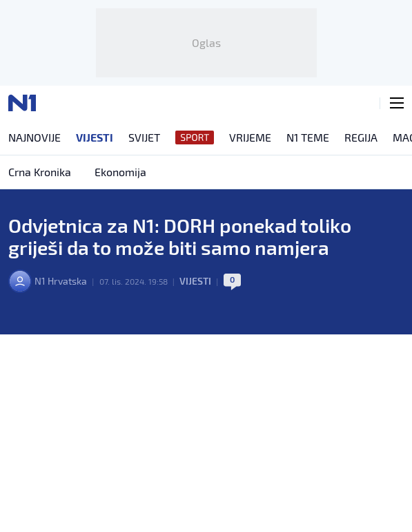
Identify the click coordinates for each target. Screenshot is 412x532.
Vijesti (195, 281)
